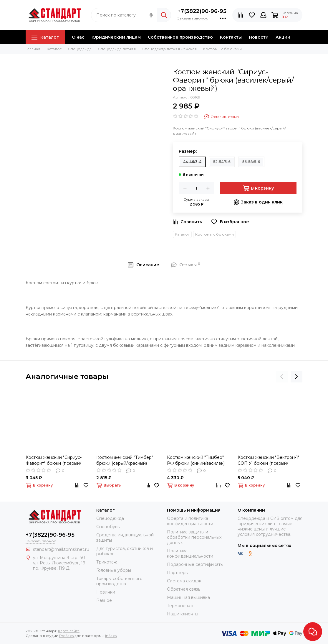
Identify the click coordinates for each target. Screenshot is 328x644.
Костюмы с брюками (214, 234)
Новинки (106, 592)
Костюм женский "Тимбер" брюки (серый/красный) (125, 460)
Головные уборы (114, 570)
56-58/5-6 (251, 162)
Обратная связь (184, 589)
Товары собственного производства (119, 581)
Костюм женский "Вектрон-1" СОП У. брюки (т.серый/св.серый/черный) (269, 460)
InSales (111, 636)
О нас (78, 37)
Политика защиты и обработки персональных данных (194, 537)
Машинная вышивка (188, 597)
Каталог (45, 37)
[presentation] (282, 377)
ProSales (66, 636)
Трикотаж (107, 562)
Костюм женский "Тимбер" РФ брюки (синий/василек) (196, 460)
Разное (104, 600)
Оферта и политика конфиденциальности (190, 521)
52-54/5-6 (222, 162)
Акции (283, 37)
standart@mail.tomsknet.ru (61, 549)
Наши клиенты (183, 614)
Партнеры (178, 573)
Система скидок (184, 581)
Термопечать (181, 606)
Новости (259, 37)
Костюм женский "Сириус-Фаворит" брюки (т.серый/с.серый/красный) (54, 460)
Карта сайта (69, 631)
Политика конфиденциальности (190, 553)
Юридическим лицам (116, 37)
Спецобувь (108, 527)
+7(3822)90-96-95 (202, 11)
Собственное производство (180, 37)
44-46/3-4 (192, 162)
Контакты (231, 37)
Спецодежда (110, 518)
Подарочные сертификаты (195, 564)
